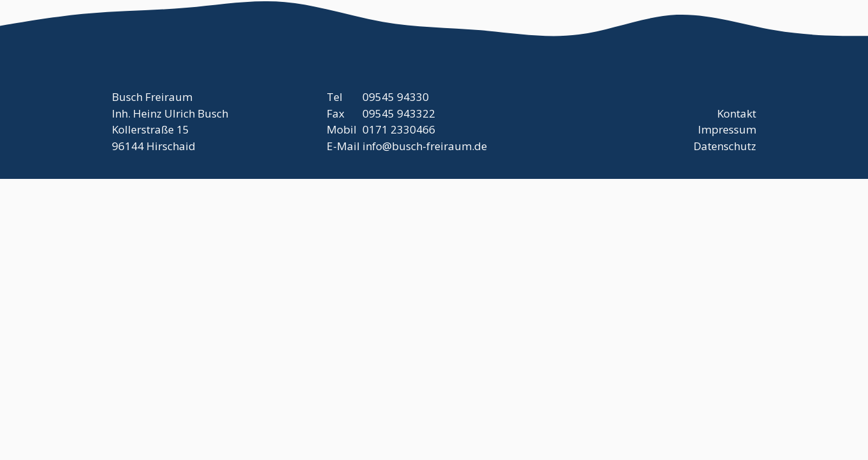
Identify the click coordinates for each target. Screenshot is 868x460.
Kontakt (737, 113)
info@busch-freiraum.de (425, 146)
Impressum (727, 129)
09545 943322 (399, 113)
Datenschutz (725, 146)
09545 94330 (396, 97)
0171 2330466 (399, 129)
